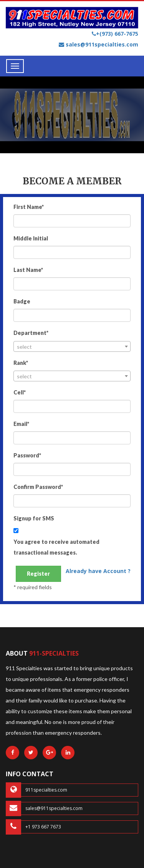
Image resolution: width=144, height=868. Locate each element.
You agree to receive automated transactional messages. (56, 547)
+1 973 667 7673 (33, 827)
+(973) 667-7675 (115, 34)
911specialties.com (36, 790)
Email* (21, 424)
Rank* (21, 363)
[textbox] (72, 347)
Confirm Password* (38, 487)
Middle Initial (31, 238)
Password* (27, 455)
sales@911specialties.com (98, 44)
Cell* (20, 392)
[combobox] (72, 346)
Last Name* (28, 270)
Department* (31, 333)
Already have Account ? (98, 571)
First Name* (29, 207)
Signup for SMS (34, 518)
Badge (22, 301)
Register (38, 574)
